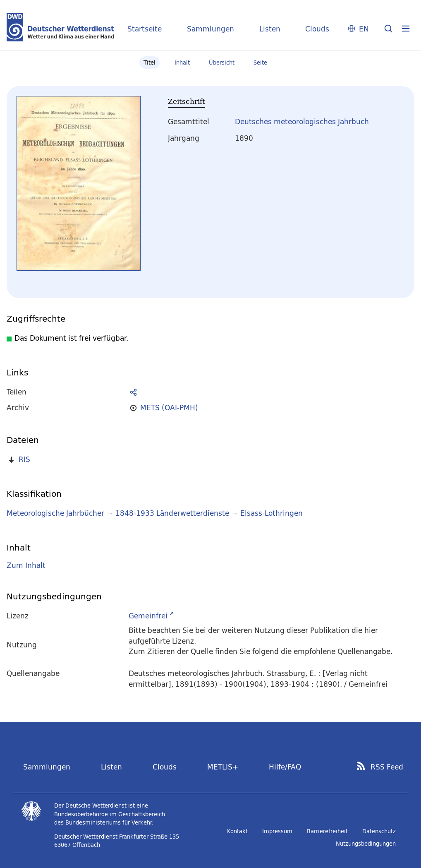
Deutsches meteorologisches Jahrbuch (302, 121)
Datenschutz (379, 831)
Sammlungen (210, 29)
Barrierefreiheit (327, 831)
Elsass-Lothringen (271, 513)
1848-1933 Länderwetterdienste (173, 513)
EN (364, 29)
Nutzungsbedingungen (366, 844)
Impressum (277, 831)
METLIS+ (223, 767)
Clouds (317, 29)
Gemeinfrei (148, 616)
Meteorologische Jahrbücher (55, 513)
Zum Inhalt (26, 565)
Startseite (145, 29)
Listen (270, 29)
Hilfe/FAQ (285, 767)
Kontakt (237, 831)
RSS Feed (387, 767)
